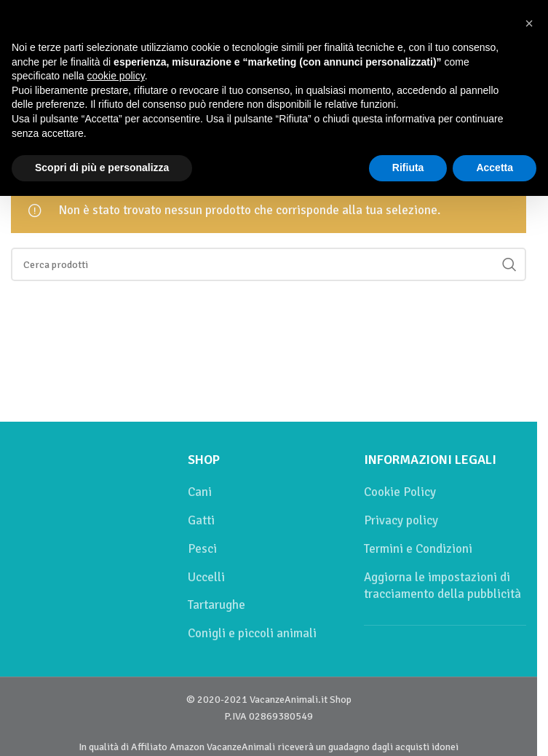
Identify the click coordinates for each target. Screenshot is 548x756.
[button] (529, 23)
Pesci (202, 549)
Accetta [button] (495, 168)
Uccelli (206, 577)
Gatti (201, 520)
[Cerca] (269, 264)
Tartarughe (217, 605)
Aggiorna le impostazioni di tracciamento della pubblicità (442, 586)
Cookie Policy (400, 492)
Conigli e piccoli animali (252, 633)
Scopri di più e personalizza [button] (102, 168)
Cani (200, 492)
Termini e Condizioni (418, 549)
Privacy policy (401, 520)
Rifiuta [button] (408, 168)
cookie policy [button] (116, 76)
